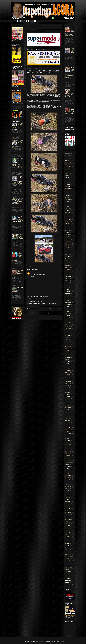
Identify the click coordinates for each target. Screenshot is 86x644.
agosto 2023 (68, 226)
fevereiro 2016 (68, 423)
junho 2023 (67, 230)
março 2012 (67, 526)
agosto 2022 (68, 252)
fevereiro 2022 (68, 265)
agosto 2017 (68, 383)
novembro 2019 (68, 324)
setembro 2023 (68, 224)
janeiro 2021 (68, 294)
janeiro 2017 (68, 399)
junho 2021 (67, 283)
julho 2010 (67, 570)
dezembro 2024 (68, 191)
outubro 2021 (68, 274)
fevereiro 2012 (68, 528)
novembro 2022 (68, 246)
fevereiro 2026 (68, 160)
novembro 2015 (68, 429)
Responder (33, 276)
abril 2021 (67, 287)
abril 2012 (67, 524)
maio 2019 (67, 337)
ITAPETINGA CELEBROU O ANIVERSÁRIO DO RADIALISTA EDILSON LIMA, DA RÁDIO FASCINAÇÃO (70, 72)
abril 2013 (67, 497)
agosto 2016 (68, 410)
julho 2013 (67, 491)
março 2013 (67, 499)
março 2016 (67, 421)
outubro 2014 (68, 458)
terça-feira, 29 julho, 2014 (38, 273)
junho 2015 (67, 440)
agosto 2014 (68, 462)
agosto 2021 (68, 278)
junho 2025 (67, 178)
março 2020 (67, 316)
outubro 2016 (68, 405)
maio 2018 (67, 364)
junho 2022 (67, 256)
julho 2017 (67, 386)
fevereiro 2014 (68, 475)
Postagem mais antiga (55, 309)
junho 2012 (67, 519)
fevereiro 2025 (68, 186)
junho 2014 (67, 467)
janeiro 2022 (68, 267)
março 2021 (67, 289)
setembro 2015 (68, 434)
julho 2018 (67, 359)
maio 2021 (67, 285)
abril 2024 (67, 208)
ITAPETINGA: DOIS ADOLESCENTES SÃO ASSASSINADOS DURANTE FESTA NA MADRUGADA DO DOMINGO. (17, 220)
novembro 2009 (68, 587)
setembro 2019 (68, 329)
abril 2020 (67, 313)
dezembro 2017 (68, 375)
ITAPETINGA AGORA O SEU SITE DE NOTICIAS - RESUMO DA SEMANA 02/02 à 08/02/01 (17, 144)
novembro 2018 (68, 351)
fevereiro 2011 (68, 554)
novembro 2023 (68, 219)
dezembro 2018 (68, 348)
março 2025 (67, 184)
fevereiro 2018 (68, 370)
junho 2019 (67, 335)
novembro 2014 (68, 456)
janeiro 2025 (68, 189)
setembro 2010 (68, 565)
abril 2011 (67, 550)
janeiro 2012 (68, 530)
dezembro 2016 (68, 401)
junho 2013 (67, 493)
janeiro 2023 (68, 241)
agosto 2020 (68, 305)
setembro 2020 (68, 302)
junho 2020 (67, 309)
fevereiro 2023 (68, 239)
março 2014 (67, 473)
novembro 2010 (68, 561)
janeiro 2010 (68, 583)
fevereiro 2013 (68, 502)
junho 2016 (67, 414)
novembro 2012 (68, 508)
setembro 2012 (68, 513)
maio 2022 (67, 259)
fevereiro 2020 (68, 318)
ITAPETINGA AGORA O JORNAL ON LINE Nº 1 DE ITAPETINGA (17, 126)
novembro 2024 (68, 193)
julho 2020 (67, 307)
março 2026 (67, 158)
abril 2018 (67, 366)
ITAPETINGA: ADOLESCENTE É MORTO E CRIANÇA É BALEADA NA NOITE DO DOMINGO (17, 291)
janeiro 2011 (68, 556)
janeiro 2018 (68, 372)
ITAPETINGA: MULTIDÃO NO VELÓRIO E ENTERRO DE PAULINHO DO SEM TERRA (17, 274)
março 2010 (67, 578)
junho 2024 (67, 204)
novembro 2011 (68, 534)
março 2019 (67, 342)
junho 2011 (67, 545)
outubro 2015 (68, 432)
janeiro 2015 (68, 451)
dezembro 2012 (68, 506)
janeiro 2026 (68, 162)
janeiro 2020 (68, 320)
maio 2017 (67, 390)
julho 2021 (67, 281)
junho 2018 (67, 362)
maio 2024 (67, 206)
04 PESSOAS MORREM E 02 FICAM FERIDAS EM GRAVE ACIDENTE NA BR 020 (43, 72)
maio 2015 (67, 443)
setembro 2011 (68, 539)
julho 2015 (67, 438)
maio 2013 (67, 495)
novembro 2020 (68, 298)
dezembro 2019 (68, 322)
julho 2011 (67, 543)
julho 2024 (67, 202)
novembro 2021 (68, 272)
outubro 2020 (68, 300)
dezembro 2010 (68, 559)
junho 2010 (67, 572)
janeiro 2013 (68, 504)
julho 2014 (67, 464)
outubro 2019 (68, 327)
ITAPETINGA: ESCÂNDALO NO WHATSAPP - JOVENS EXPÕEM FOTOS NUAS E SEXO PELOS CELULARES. (17, 163)
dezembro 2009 (68, 585)
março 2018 (67, 368)
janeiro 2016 (68, 425)
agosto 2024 (68, 200)
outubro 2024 (68, 195)
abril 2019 (67, 340)
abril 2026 (67, 156)
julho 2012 (67, 517)
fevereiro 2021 (68, 292)
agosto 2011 (68, 541)
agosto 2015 (68, 436)
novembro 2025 (68, 167)
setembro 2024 (68, 197)
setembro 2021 (68, 276)
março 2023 (67, 237)
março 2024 (67, 211)
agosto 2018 (68, 357)
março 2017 (67, 394)
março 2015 (67, 447)
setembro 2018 (68, 355)
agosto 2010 (68, 567)
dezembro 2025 (68, 165)
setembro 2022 (68, 250)
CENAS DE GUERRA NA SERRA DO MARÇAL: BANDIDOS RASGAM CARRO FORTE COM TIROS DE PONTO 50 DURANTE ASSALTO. (17, 181)
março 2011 (67, 552)
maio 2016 (67, 416)
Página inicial (44, 309)
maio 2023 (67, 232)
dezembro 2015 (68, 427)
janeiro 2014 (68, 478)
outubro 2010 (68, 563)
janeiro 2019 (68, 346)
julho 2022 (67, 254)
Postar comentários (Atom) (46, 313)
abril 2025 (67, 182)
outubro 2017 (68, 379)
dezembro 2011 (68, 532)
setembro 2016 (68, 408)
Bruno (32, 273)
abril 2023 (67, 235)
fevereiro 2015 (68, 449)
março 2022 (67, 263)
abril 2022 (67, 261)
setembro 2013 (68, 486)
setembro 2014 (68, 460)
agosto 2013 (68, 488)
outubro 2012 (68, 510)
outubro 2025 (68, 169)
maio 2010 (67, 574)
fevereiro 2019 (68, 344)
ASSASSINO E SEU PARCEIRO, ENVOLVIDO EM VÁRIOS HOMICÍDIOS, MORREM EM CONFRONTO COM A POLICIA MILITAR (17, 238)
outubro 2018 (68, 353)
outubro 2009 (68, 589)
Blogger (63, 641)
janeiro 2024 (68, 215)
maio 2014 (67, 469)
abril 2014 (67, 471)
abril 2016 (67, 418)
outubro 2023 (68, 221)
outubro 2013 (68, 484)
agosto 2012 (68, 515)
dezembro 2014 (68, 454)
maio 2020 (67, 311)
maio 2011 (67, 548)
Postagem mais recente (33, 309)
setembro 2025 (68, 171)
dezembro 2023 (68, 217)
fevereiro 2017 (68, 397)
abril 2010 (67, 576)
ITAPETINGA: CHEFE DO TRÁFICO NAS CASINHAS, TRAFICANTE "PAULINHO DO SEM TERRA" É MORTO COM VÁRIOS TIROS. (17, 201)
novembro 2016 (68, 403)
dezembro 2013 (68, 480)
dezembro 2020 (68, 296)
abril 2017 (67, 392)
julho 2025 (67, 175)
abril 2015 (67, 445)
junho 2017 (67, 388)
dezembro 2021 (68, 270)
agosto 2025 (68, 173)
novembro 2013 (68, 482)
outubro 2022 (68, 248)
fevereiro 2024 (68, 213)
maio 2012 (67, 521)
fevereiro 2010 (68, 580)
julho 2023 (67, 228)
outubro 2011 (68, 537)
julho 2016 (67, 412)
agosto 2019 (68, 331)
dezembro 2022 (68, 243)
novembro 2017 (68, 377)
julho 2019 (67, 333)
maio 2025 (67, 180)
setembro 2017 (68, 381)
